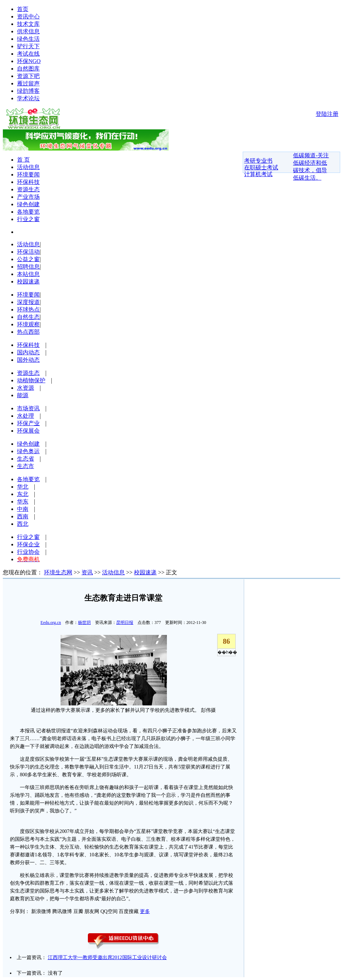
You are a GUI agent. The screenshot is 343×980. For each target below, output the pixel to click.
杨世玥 (84, 623)
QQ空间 (109, 911)
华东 (23, 502)
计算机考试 (258, 174)
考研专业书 (258, 161)
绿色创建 (28, 204)
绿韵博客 (28, 91)
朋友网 (92, 911)
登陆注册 (327, 114)
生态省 (26, 459)
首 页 (23, 160)
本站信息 (28, 274)
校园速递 (28, 281)
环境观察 (28, 324)
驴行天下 (28, 46)
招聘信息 (28, 267)
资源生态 (28, 189)
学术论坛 (28, 98)
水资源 (26, 388)
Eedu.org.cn (51, 623)
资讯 (87, 572)
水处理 (26, 416)
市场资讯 (28, 408)
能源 (23, 395)
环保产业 (28, 423)
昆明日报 (125, 623)
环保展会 (28, 431)
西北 (23, 524)
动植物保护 (31, 380)
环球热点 (28, 309)
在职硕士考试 (261, 167)
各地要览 (28, 212)
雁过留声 (28, 83)
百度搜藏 (129, 911)
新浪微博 (41, 911)
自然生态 (28, 317)
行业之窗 (28, 219)
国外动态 (28, 360)
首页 (23, 9)
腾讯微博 (62, 911)
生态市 (26, 466)
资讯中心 (28, 16)
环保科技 (28, 182)
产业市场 (28, 197)
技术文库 (28, 24)
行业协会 (28, 552)
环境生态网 (58, 572)
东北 (23, 494)
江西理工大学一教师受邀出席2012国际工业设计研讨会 (107, 958)
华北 (23, 487)
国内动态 (28, 352)
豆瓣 (78, 911)
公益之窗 (28, 259)
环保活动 (28, 252)
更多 (145, 911)
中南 (23, 509)
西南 (23, 516)
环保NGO (29, 61)
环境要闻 (28, 174)
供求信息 (28, 31)
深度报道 (28, 302)
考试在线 (28, 54)
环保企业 (28, 544)
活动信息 (28, 167)
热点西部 (28, 332)
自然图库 (28, 69)
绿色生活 (28, 39)
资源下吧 (28, 76)
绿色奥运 (28, 451)
